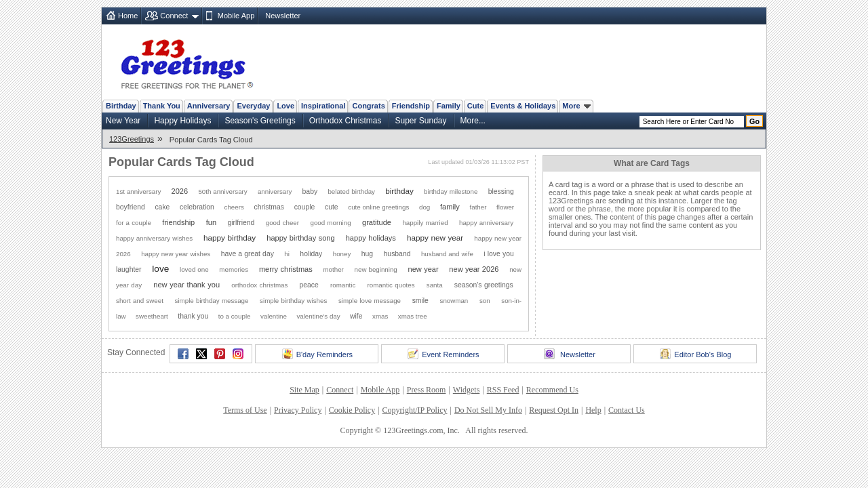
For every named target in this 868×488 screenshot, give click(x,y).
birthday (399, 191)
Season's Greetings (260, 121)
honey (342, 254)
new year (423, 269)
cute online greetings (378, 207)
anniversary (275, 191)
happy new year (435, 238)
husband (397, 254)
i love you (498, 254)
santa (435, 285)
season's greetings (484, 285)
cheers (234, 207)
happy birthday (230, 238)
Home (128, 16)
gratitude (377, 222)
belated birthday (351, 191)
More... (473, 121)
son (485, 301)
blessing (501, 191)
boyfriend (131, 207)
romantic (343, 285)
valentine (274, 316)
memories (234, 269)
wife (356, 316)
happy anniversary (486, 223)
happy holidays (371, 238)
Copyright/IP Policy (415, 410)
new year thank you (186, 285)
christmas (269, 207)
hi (287, 254)
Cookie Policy (352, 410)
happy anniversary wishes (154, 238)
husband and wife (447, 254)
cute (332, 207)
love (160, 269)
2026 (180, 191)
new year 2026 (474, 269)
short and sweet (140, 301)
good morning (330, 223)
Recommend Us (552, 390)
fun (211, 222)
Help (593, 410)
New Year (123, 121)
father (478, 207)
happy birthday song (300, 238)
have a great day (248, 254)
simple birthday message (212, 301)
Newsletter (283, 16)
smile (420, 301)
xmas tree (413, 316)
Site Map (304, 390)
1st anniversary (138, 191)
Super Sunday (420, 121)
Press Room (427, 390)
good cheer (282, 223)
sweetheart (152, 316)
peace (309, 285)
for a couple (134, 223)
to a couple (235, 316)
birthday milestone (451, 191)
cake (162, 207)
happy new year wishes (176, 254)
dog (425, 207)
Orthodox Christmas (346, 121)
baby (310, 191)
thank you (193, 316)
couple (305, 207)
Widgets (467, 390)
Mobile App (236, 16)
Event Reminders (443, 354)
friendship (178, 222)
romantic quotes (391, 285)
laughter (129, 269)
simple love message (370, 301)
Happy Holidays (182, 121)
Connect (174, 16)
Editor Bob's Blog (695, 354)
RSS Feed (503, 390)
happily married (425, 223)
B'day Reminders (317, 354)
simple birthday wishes (293, 301)
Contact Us (627, 410)
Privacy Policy (298, 410)
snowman (454, 301)
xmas (380, 316)
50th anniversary (222, 191)
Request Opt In (554, 410)
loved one (194, 269)
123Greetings (132, 139)
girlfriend (241, 223)
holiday (311, 254)
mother (333, 269)
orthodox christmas (259, 285)
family (450, 207)
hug (367, 254)
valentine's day (318, 316)
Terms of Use (245, 410)
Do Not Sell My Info (488, 410)
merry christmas (286, 269)
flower (505, 207)
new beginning (376, 269)
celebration (197, 207)
